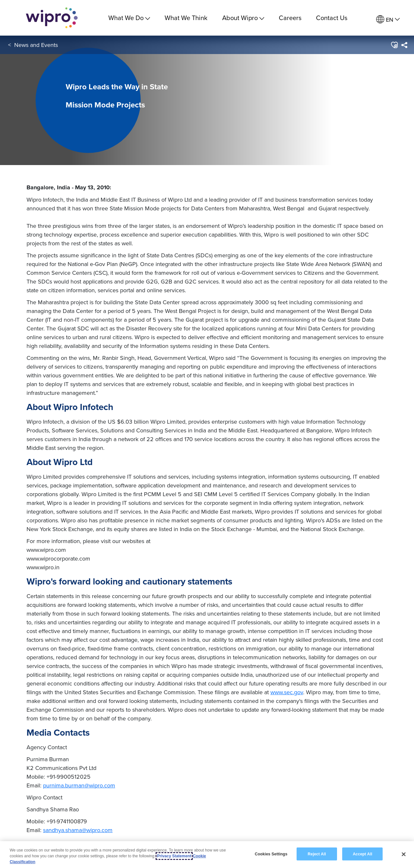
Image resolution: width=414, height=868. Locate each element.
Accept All (363, 854)
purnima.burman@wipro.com (79, 785)
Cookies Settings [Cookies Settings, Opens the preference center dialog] (271, 854)
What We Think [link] (186, 18)
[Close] (404, 854)
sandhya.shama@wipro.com (78, 830)
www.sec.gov (287, 692)
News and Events (36, 45)
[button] (394, 45)
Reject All (317, 854)
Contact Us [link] (332, 18)
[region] (207, 855)
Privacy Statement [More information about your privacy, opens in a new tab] (174, 856)
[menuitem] (388, 20)
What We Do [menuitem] (129, 18)
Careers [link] (290, 18)
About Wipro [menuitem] (243, 18)
